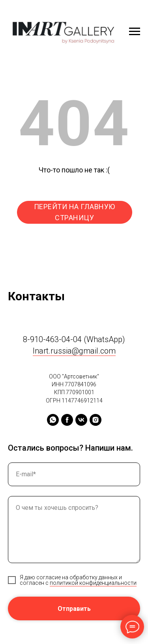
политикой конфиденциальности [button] (93, 583)
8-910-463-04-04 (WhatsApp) (74, 339)
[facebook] (67, 420)
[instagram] (96, 420)
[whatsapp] (53, 420)
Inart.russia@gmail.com (74, 351)
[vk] (81, 420)
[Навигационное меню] (135, 32)
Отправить (74, 609)
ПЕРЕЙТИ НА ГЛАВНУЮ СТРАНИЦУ (75, 212)
